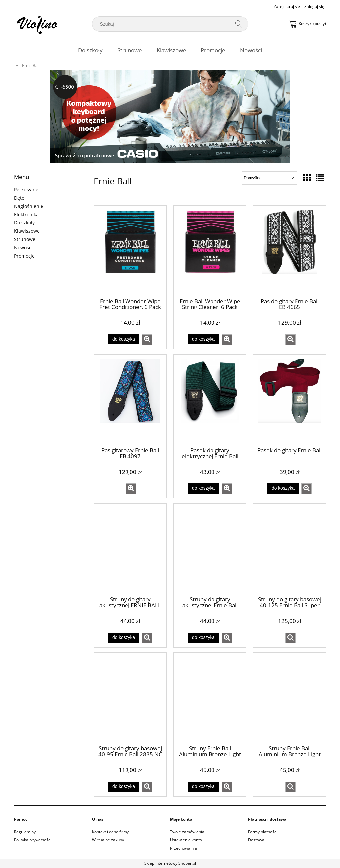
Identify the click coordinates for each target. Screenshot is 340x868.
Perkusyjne (26, 189)
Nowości (23, 248)
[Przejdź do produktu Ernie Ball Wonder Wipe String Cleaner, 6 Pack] (210, 251)
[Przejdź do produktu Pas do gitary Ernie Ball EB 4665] (290, 251)
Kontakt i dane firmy (110, 832)
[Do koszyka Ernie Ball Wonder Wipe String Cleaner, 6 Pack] (203, 339)
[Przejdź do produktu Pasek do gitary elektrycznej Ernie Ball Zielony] (210, 400)
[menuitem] (90, 50)
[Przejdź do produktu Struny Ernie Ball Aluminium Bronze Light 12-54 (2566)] (290, 698)
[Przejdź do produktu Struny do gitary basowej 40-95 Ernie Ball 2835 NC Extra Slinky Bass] (130, 698)
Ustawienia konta (186, 840)
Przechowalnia (183, 848)
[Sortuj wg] (269, 178)
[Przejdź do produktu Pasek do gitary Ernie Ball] (290, 400)
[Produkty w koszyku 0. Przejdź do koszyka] (308, 23)
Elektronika (26, 214)
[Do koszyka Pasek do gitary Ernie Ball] (283, 488)
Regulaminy (25, 832)
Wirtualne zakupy (108, 840)
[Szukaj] (240, 24)
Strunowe (25, 239)
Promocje (24, 256)
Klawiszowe (27, 231)
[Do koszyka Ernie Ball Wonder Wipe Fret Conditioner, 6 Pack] (124, 339)
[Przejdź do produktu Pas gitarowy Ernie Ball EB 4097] (130, 400)
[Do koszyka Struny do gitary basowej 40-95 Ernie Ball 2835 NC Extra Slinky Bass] (124, 787)
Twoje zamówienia (187, 832)
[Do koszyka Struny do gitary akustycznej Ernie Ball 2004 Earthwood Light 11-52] (203, 638)
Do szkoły (24, 223)
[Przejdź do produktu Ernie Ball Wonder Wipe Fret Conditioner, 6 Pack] (130, 251)
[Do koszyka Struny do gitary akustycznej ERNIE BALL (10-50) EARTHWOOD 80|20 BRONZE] (124, 638)
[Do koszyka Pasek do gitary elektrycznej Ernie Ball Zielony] (203, 488)
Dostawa (256, 840)
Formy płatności (263, 832)
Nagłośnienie (29, 206)
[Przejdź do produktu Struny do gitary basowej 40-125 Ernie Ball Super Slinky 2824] (290, 549)
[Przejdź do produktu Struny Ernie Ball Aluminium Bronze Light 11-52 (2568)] (210, 698)
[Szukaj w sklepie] (164, 24)
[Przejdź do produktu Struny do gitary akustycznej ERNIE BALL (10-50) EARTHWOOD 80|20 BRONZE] (130, 549)
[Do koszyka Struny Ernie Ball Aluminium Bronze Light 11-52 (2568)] (203, 787)
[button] (147, 340)
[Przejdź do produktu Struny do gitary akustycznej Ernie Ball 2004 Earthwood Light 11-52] (210, 549)
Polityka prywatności (33, 840)
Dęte (19, 198)
